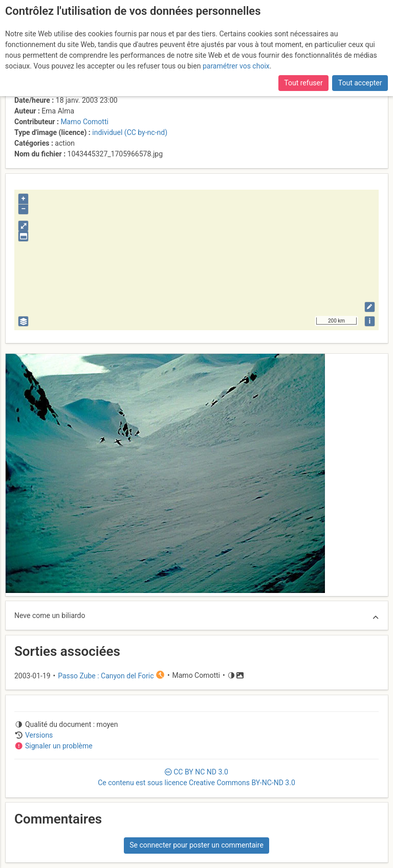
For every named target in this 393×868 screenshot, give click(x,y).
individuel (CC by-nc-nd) (130, 132)
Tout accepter (360, 83)
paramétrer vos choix (236, 66)
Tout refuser (303, 83)
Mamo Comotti (84, 122)
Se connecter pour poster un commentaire (196, 845)
